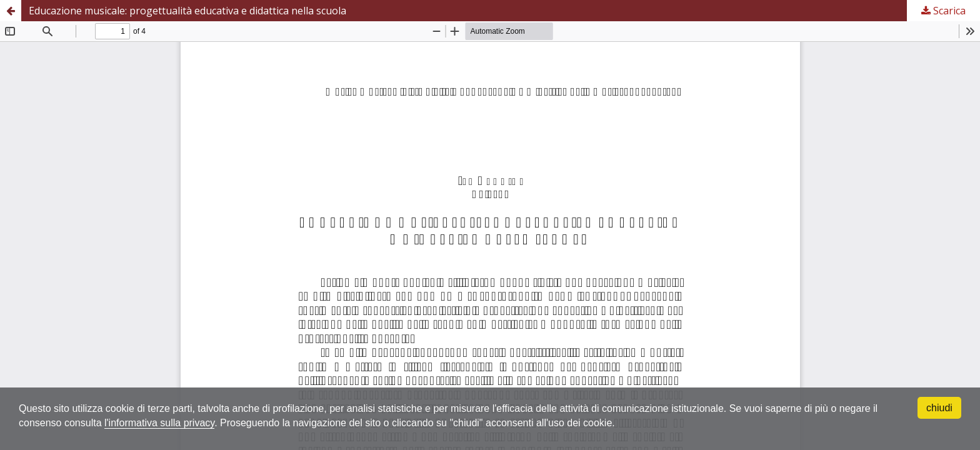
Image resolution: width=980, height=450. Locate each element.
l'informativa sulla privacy (159, 423)
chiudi (939, 408)
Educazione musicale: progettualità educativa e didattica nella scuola (187, 11)
